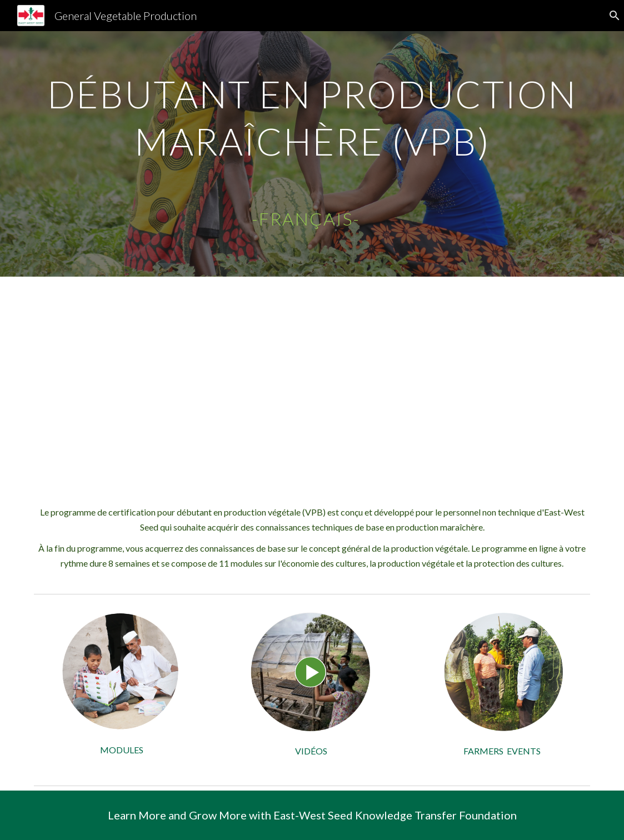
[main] (312, 154)
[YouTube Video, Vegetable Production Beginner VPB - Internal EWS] (312, 382)
